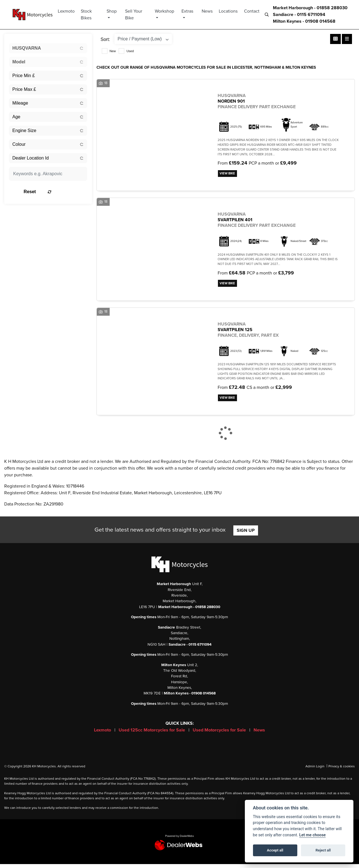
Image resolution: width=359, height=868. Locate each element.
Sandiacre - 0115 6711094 (299, 15)
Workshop (166, 11)
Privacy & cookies (342, 770)
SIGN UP (246, 534)
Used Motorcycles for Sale (220, 734)
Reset (61, 192)
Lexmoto (71, 11)
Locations (228, 11)
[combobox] (48, 48)
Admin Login (315, 770)
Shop (115, 11)
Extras (188, 11)
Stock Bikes (91, 15)
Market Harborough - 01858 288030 (310, 8)
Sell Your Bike (137, 15)
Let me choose (313, 835)
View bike (229, 174)
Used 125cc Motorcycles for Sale (152, 734)
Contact (252, 11)
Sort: (105, 39)
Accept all (275, 850)
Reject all (323, 850)
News (207, 11)
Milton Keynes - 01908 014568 (304, 21)
